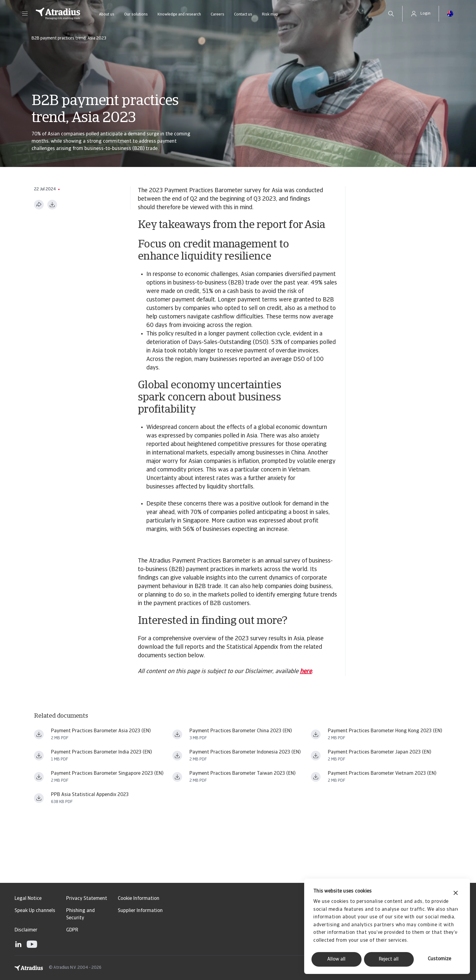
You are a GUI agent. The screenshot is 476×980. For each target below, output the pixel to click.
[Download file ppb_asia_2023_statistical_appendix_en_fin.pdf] (39, 798)
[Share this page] (39, 205)
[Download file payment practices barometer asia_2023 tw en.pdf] (177, 777)
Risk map (270, 14)
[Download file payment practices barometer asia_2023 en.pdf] (39, 734)
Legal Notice (28, 899)
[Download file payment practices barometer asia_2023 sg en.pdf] (39, 777)
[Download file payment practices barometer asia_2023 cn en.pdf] (177, 734)
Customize (439, 959)
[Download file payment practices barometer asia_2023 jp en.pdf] (316, 756)
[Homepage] (58, 14)
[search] (391, 14)
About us (107, 14)
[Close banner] (456, 894)
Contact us (243, 14)
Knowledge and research (179, 14)
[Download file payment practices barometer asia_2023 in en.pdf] (39, 756)
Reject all (389, 959)
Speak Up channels (35, 911)
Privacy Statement (87, 899)
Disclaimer (26, 930)
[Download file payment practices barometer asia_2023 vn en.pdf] (316, 777)
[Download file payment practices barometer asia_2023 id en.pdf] (177, 756)
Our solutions (136, 14)
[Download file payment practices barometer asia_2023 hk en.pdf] (316, 734)
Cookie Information (139, 899)
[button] (25, 14)
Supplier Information (140, 911)
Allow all (336, 959)
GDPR (72, 930)
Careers (218, 14)
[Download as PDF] (52, 205)
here (306, 672)
